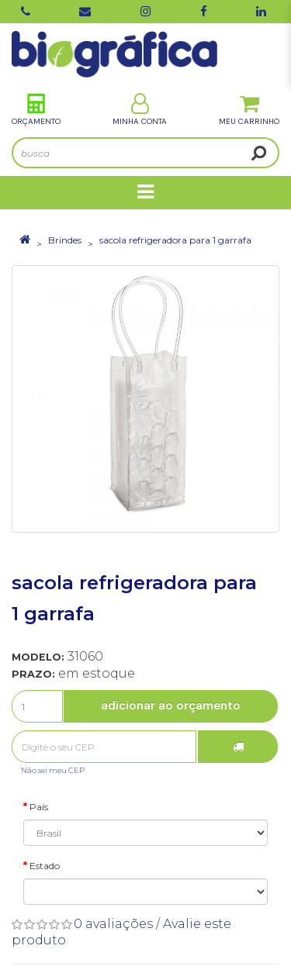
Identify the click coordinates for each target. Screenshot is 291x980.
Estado (45, 866)
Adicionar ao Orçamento (171, 706)
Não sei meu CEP (53, 770)
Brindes (65, 240)
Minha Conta (140, 110)
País (39, 807)
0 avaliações (113, 924)
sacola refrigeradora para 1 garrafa (175, 240)
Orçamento (36, 110)
